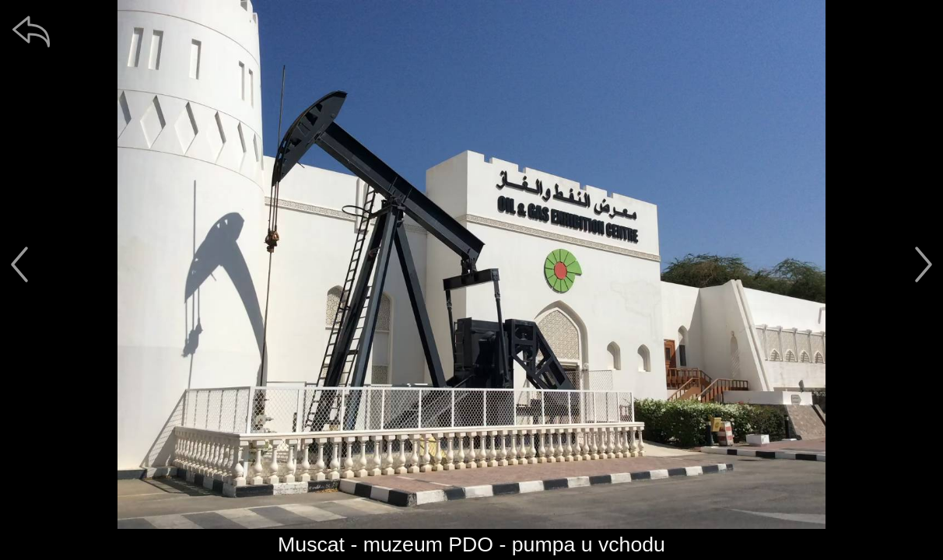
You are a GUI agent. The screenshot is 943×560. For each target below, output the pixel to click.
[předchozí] (19, 264)
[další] (924, 264)
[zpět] (31, 31)
